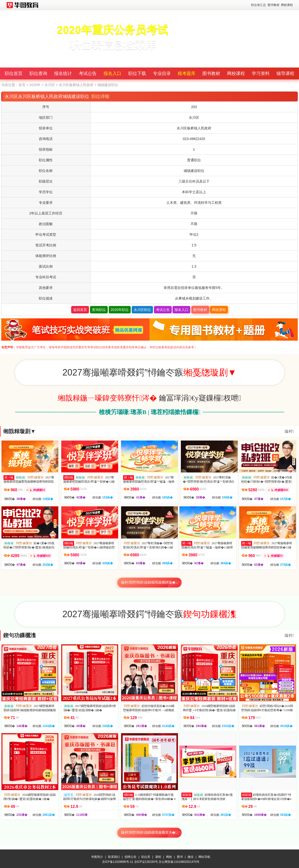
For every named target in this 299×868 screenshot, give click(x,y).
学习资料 (261, 73)
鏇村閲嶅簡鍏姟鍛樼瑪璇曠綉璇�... (150, 582)
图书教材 (274, 5)
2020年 (35, 85)
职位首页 (14, 73)
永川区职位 (142, 310)
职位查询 (38, 73)
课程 (158, 857)
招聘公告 (130, 857)
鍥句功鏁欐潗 (20, 635)
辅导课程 (285, 73)
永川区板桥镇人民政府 (76, 85)
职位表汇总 (258, 5)
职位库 (146, 857)
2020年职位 (120, 310)
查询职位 (99, 310)
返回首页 (80, 310)
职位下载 (137, 73)
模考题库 (187, 73)
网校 (169, 857)
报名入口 (112, 73)
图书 (180, 857)
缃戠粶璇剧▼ (20, 431)
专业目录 (162, 73)
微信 (191, 857)
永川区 (50, 85)
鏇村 (289, 431)
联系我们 (114, 857)
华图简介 (97, 857)
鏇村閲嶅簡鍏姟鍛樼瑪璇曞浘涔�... (150, 833)
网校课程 (287, 5)
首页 (22, 85)
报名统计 (63, 73)
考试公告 (88, 73)
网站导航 (204, 857)
